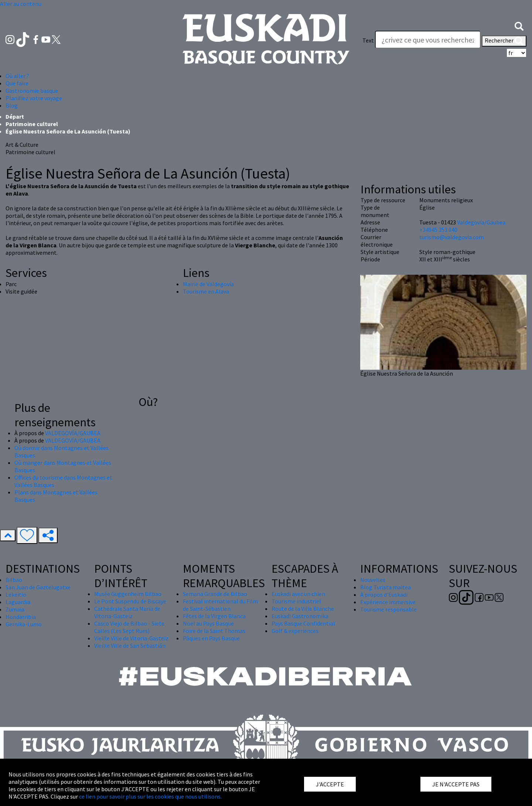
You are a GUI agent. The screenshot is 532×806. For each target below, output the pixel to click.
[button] (519, 26)
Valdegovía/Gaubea (481, 222)
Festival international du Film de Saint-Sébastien (220, 605)
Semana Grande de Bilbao (215, 594)
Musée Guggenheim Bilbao (128, 594)
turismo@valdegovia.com (452, 237)
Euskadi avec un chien (298, 594)
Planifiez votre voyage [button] (34, 98)
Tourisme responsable (388, 609)
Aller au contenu (21, 4)
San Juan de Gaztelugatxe (38, 587)
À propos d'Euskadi (384, 595)
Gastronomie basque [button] (32, 91)
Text (368, 40)
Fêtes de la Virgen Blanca (214, 616)
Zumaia (15, 609)
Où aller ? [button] (17, 76)
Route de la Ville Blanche (303, 609)
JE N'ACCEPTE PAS (456, 784)
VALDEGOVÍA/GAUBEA (73, 433)
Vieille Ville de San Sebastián (130, 646)
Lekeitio (16, 595)
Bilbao (14, 580)
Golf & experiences (295, 631)
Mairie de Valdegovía (208, 284)
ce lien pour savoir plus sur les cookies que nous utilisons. (150, 796)
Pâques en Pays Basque (211, 638)
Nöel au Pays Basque (208, 623)
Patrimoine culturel (32, 124)
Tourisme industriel (296, 601)
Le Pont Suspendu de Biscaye (130, 601)
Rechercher (504, 41)
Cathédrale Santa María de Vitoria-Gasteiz (127, 612)
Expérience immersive (388, 602)
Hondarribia (21, 617)
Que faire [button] (17, 83)
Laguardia (18, 602)
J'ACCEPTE (330, 784)
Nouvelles (373, 580)
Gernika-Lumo (24, 624)
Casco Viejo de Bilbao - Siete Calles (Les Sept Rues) (129, 627)
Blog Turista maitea (386, 587)
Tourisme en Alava (206, 291)
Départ (15, 116)
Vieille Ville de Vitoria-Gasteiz (131, 638)
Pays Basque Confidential (303, 623)
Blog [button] (12, 105)
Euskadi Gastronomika (300, 616)
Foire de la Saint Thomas (214, 631)
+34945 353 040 (438, 230)
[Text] (428, 40)
